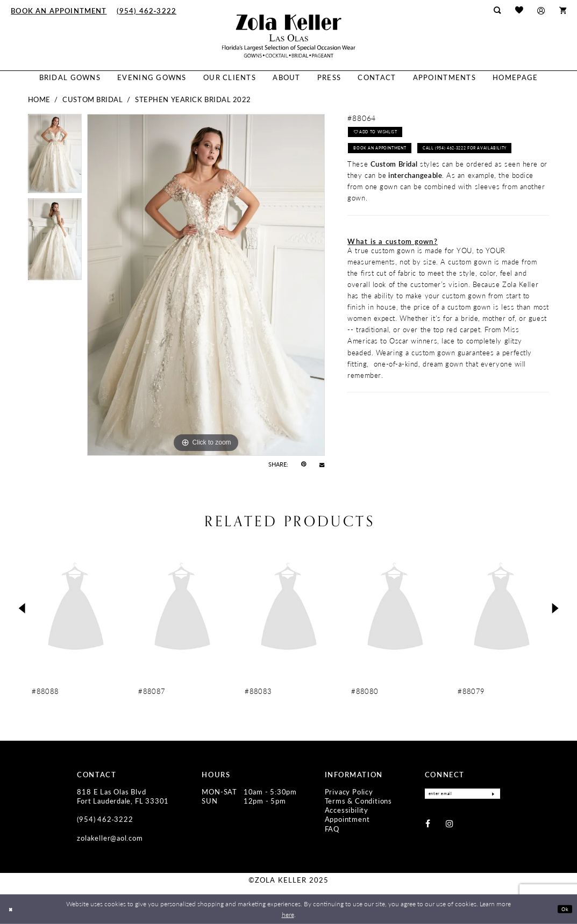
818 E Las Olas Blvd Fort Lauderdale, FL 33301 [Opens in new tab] (123, 796)
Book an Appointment (387, 154)
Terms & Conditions (358, 801)
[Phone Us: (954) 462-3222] (147, 10)
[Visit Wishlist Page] (519, 10)
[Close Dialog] (12, 909)
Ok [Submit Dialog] (563, 909)
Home (39, 99)
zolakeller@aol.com (110, 838)
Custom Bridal (92, 99)
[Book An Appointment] (59, 10)
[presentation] (76, 608)
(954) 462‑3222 (105, 819)
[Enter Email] (462, 795)
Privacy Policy (349, 792)
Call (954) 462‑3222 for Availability (406, 174)
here (288, 914)
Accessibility (347, 810)
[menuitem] (59, 10)
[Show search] (497, 10)
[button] (541, 10)
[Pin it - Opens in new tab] (304, 464)
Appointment (347, 819)
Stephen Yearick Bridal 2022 (193, 99)
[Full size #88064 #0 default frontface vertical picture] (206, 285)
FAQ (332, 829)
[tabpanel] (55, 156)
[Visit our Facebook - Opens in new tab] (428, 826)
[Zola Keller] (288, 36)
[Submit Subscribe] (491, 795)
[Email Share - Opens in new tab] (322, 465)
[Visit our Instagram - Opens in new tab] (449, 826)
